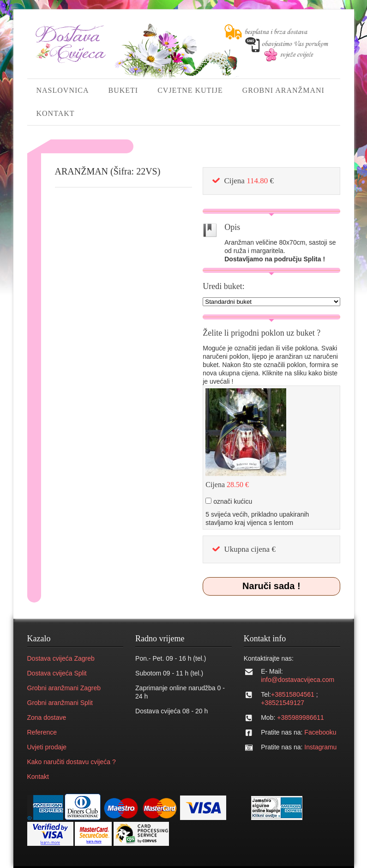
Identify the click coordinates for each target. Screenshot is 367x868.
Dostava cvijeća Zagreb (61, 658)
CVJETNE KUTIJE (190, 90)
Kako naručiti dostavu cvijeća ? (72, 762)
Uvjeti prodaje (47, 747)
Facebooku (320, 732)
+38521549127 (283, 703)
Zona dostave (47, 717)
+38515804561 (293, 694)
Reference (42, 732)
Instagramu (320, 747)
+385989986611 (301, 717)
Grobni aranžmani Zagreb (64, 688)
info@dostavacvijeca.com (298, 680)
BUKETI (123, 90)
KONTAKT (56, 113)
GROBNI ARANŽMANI (283, 90)
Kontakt (38, 777)
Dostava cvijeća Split (57, 673)
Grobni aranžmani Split (60, 703)
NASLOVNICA (63, 90)
